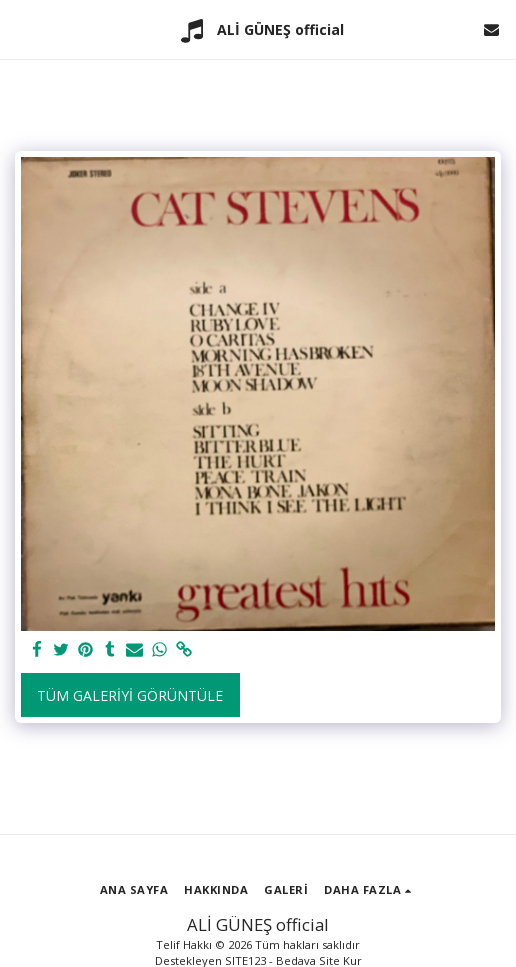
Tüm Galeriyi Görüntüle (130, 695)
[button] (22, 28)
